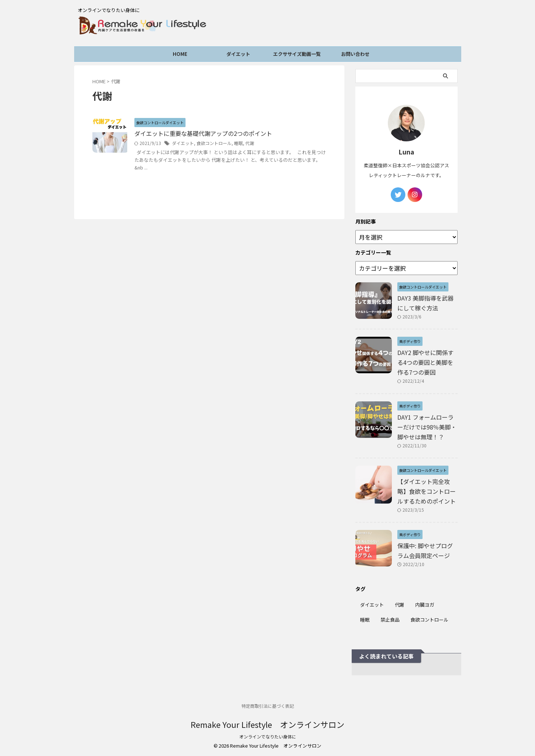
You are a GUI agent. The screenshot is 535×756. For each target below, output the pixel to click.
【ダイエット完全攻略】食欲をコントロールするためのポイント (427, 491)
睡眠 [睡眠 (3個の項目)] (365, 620)
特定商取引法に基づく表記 (268, 706)
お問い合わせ (355, 54)
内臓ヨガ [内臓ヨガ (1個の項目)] (425, 605)
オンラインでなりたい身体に (268, 736)
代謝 (250, 143)
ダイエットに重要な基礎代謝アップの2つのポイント (203, 134)
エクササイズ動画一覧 (297, 54)
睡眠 (238, 143)
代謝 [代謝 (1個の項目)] (400, 605)
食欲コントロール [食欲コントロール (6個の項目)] (429, 620)
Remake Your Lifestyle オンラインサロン (267, 724)
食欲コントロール (214, 143)
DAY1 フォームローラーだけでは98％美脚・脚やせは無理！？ (427, 427)
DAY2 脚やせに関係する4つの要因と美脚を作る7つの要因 (425, 362)
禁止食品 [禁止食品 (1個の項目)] (390, 620)
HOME (180, 54)
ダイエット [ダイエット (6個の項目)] (372, 605)
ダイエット (238, 54)
